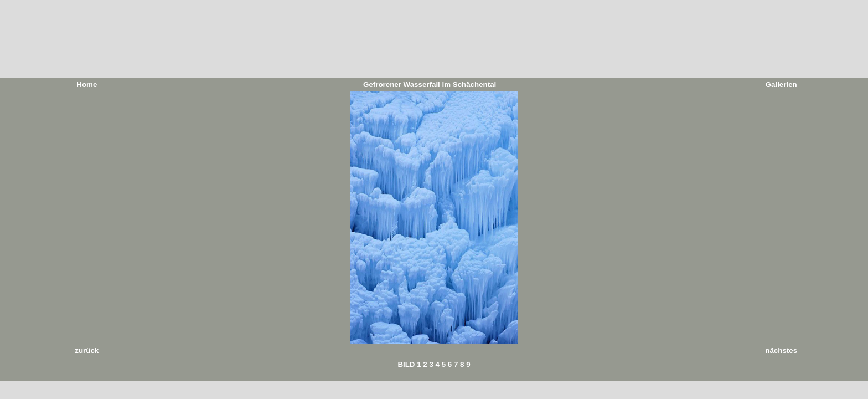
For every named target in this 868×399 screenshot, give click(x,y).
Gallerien (781, 85)
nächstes (781, 351)
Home (87, 85)
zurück (87, 351)
